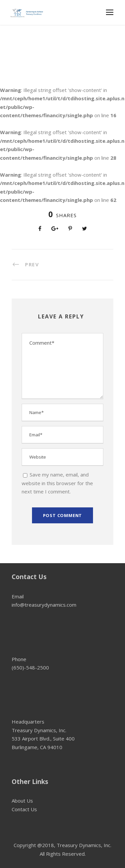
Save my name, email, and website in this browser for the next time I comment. (57, 483)
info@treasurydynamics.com (44, 605)
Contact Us (24, 809)
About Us (22, 801)
